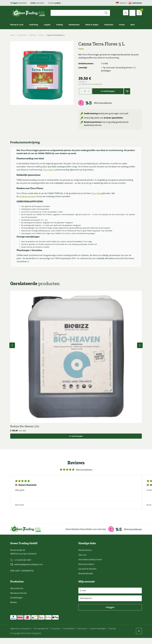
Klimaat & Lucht (17, 25)
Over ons (82, 561)
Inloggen (110, 613)
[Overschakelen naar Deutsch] (121, 3)
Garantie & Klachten (87, 575)
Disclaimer (56, 635)
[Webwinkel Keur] (110, 103)
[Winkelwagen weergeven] (139, 13)
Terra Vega (64, 171)
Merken (14, 608)
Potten (122, 25)
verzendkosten (97, 84)
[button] (127, 91)
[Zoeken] (106, 13)
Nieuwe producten (19, 599)
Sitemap (112, 635)
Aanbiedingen (16, 604)
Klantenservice (85, 556)
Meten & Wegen (92, 25)
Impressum (82, 635)
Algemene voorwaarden (20, 635)
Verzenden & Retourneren (90, 566)
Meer (133, 25)
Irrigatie (47, 25)
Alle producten (17, 595)
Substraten (109, 25)
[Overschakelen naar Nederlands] (135, 3)
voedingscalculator (29, 201)
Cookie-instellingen (98, 635)
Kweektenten (74, 25)
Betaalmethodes (86, 580)
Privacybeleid (69, 635)
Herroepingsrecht (41, 635)
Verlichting (34, 25)
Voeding (59, 25)
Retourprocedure (86, 570)
